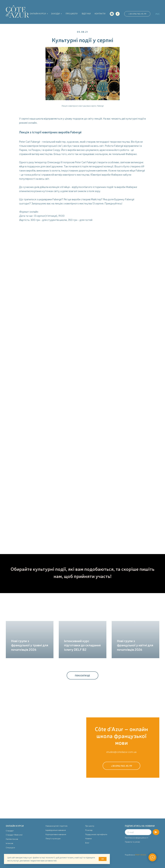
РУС (158, 14)
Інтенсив (9, 843)
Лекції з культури (53, 838)
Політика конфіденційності (137, 838)
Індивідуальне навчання (56, 830)
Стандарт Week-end (14, 835)
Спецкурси (10, 847)
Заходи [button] (56, 13)
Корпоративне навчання (56, 834)
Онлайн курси (38, 13)
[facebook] (118, 14)
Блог (87, 843)
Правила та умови (132, 842)
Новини (88, 838)
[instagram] (112, 14)
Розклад (89, 830)
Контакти (100, 13)
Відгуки (86, 13)
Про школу (72, 13)
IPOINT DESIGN (140, 855)
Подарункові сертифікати (96, 834)
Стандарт (10, 831)
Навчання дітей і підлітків (56, 826)
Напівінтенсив (12, 839)
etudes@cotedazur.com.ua (121, 752)
